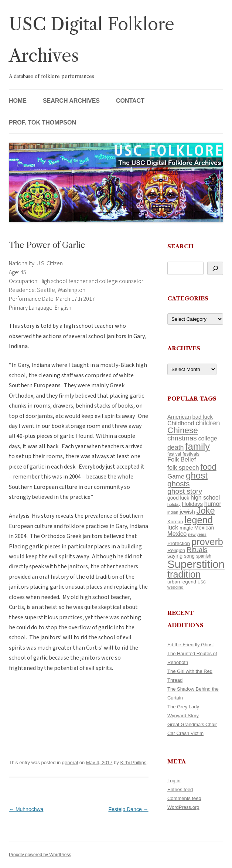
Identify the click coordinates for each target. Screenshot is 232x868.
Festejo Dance (128, 809)
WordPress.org (183, 807)
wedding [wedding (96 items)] (175, 587)
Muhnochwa (26, 809)
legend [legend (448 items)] (199, 520)
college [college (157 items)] (208, 438)
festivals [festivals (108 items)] (191, 454)
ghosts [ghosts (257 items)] (178, 484)
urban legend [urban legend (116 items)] (182, 582)
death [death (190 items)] (176, 447)
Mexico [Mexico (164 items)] (177, 534)
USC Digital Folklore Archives (92, 40)
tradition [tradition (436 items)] (184, 574)
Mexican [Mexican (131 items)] (204, 528)
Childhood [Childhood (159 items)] (181, 423)
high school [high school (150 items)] (205, 498)
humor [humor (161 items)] (213, 504)
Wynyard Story (183, 716)
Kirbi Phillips (133, 763)
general (70, 763)
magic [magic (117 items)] (186, 528)
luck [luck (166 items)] (173, 527)
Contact (130, 101)
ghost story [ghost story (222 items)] (185, 491)
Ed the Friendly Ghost (191, 645)
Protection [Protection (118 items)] (179, 543)
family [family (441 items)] (197, 446)
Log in (174, 781)
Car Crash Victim (185, 733)
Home (18, 101)
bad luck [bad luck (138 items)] (202, 417)
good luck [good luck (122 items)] (178, 498)
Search (180, 246)
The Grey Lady (183, 707)
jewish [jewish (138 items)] (187, 512)
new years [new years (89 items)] (197, 534)
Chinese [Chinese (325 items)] (183, 430)
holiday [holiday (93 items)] (174, 504)
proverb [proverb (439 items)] (207, 542)
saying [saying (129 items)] (175, 556)
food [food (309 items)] (209, 467)
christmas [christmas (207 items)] (182, 438)
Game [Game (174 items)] (176, 476)
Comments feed (184, 798)
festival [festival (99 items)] (174, 454)
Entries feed (180, 789)
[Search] (215, 268)
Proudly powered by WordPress (40, 855)
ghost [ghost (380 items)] (197, 475)
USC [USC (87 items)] (202, 582)
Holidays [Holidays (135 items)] (192, 504)
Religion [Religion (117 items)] (176, 550)
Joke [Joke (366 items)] (206, 511)
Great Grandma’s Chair (192, 724)
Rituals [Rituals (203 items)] (197, 550)
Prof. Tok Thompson (42, 122)
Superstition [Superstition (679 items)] (196, 564)
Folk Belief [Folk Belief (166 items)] (182, 459)
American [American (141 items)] (179, 417)
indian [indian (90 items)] (173, 512)
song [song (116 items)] (189, 556)
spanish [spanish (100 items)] (204, 556)
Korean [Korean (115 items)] (175, 522)
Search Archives (71, 101)
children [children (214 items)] (208, 423)
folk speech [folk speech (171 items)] (183, 468)
